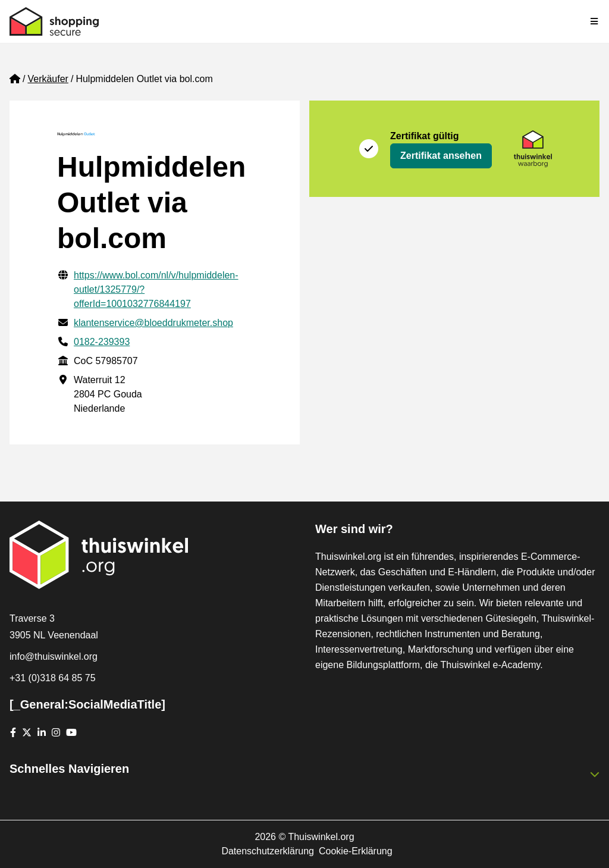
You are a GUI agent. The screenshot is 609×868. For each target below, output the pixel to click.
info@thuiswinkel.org (54, 657)
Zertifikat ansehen (441, 156)
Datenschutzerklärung (268, 851)
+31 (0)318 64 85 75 (53, 678)
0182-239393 (102, 342)
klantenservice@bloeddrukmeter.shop (153, 323)
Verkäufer (48, 79)
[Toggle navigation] (595, 21)
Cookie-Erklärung (356, 851)
